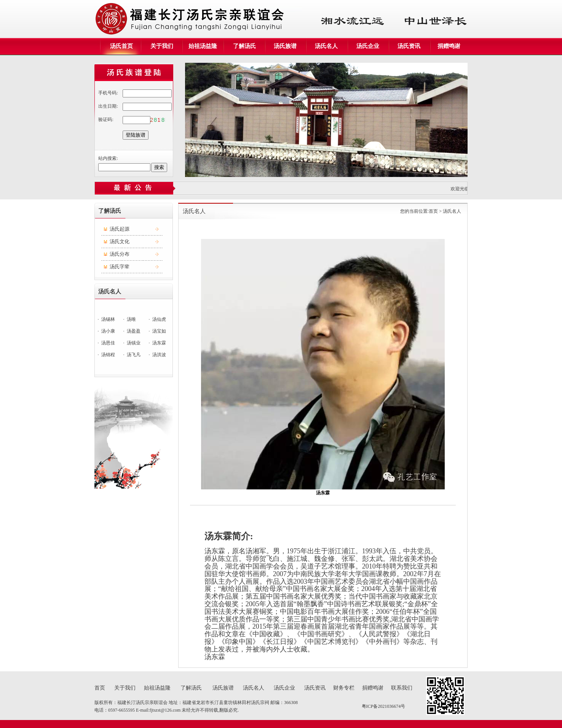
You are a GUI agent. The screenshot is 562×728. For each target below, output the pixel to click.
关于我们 (125, 688)
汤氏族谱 (223, 688)
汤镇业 (134, 343)
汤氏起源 (120, 229)
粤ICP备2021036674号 (384, 706)
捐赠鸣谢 (373, 688)
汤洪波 (159, 355)
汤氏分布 (120, 254)
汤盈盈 (134, 331)
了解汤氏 (191, 688)
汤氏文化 (120, 241)
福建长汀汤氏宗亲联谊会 (143, 703)
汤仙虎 (159, 319)
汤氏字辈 (120, 267)
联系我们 (402, 688)
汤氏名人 (254, 688)
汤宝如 (159, 331)
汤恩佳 (108, 343)
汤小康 (108, 331)
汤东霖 (159, 343)
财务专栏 (344, 688)
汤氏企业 (284, 688)
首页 (433, 211)
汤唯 (131, 319)
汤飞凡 (134, 355)
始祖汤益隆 (157, 688)
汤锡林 (108, 319)
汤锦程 (108, 355)
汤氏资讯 (315, 688)
